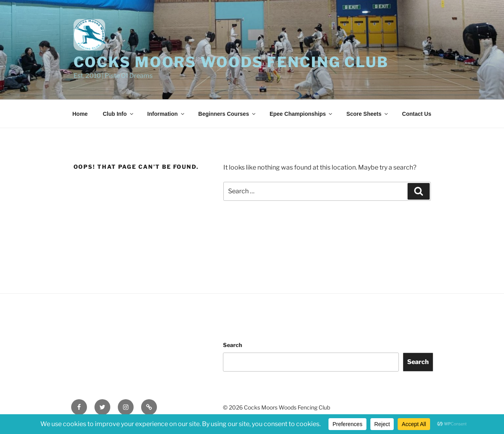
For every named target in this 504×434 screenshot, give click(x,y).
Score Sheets (368, 114)
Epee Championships (301, 114)
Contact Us (417, 114)
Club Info (119, 114)
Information (166, 114)
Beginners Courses (227, 114)
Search (232, 345)
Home (80, 114)
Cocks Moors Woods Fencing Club (231, 62)
